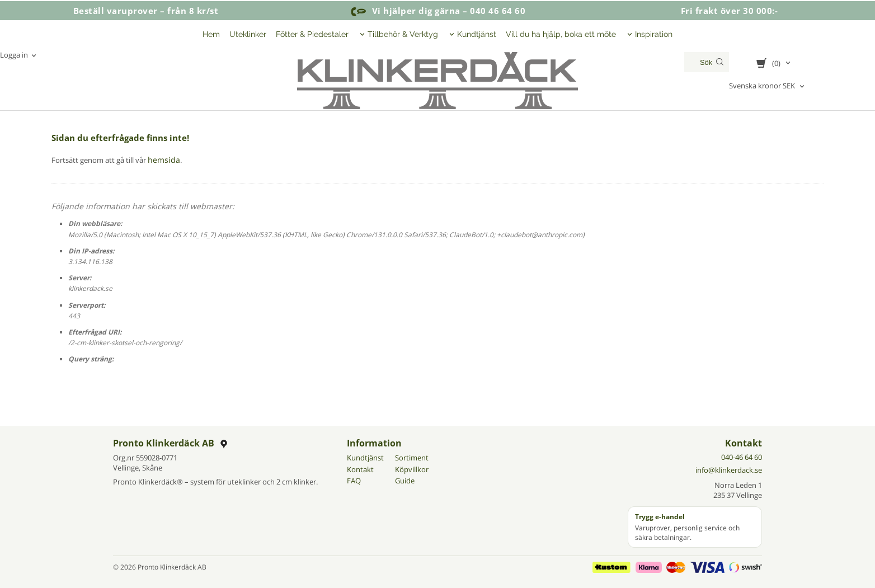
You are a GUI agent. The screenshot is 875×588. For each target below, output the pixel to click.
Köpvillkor (412, 469)
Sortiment (412, 457)
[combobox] (768, 86)
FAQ (354, 480)
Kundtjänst (477, 34)
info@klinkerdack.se (729, 469)
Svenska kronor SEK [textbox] (762, 86)
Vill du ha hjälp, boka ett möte (561, 34)
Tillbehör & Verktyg (403, 34)
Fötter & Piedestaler (312, 34)
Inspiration (654, 34)
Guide (405, 480)
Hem (211, 34)
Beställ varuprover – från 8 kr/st (146, 11)
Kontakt (360, 469)
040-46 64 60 (742, 457)
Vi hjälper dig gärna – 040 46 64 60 (437, 11)
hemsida (162, 159)
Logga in (14, 55)
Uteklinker (248, 34)
